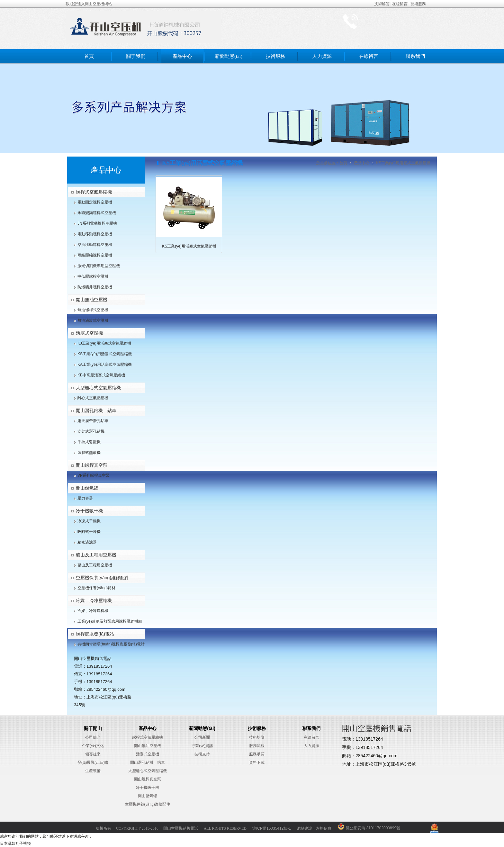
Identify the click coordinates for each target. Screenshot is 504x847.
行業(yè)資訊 (202, 746)
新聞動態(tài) (229, 56)
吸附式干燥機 (89, 532)
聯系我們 (415, 56)
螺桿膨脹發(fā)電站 (95, 634)
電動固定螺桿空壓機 (95, 202)
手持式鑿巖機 (89, 442)
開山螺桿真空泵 (92, 465)
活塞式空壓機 (89, 333)
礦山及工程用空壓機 (96, 555)
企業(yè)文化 (93, 746)
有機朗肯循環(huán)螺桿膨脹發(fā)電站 (111, 644)
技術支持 (202, 754)
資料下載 (257, 762)
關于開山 (93, 728)
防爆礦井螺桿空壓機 (95, 287)
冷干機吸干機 (89, 511)
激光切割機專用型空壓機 (99, 266)
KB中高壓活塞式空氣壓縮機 (101, 375)
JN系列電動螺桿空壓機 (97, 223)
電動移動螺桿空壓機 (95, 234)
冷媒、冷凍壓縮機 (94, 600)
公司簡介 (93, 737)
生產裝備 (93, 771)
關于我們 (136, 56)
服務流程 (257, 746)
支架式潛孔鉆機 (91, 431)
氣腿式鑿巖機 (89, 453)
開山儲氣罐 (87, 488)
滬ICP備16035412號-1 (272, 828)
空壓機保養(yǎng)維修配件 (103, 578)
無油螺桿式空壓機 (93, 310)
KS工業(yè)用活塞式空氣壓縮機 (105, 354)
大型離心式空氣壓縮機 (98, 388)
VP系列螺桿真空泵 (94, 475)
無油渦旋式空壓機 (93, 320)
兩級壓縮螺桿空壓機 (95, 255)
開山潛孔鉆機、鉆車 (148, 762)
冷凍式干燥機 (89, 521)
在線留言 (400, 4)
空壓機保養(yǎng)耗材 (96, 588)
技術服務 (418, 4)
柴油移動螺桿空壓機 (95, 245)
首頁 (89, 56)
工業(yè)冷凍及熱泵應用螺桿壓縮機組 (110, 621)
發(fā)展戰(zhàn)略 (93, 762)
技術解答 (382, 4)
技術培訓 (257, 737)
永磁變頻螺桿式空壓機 (97, 213)
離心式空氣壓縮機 (93, 398)
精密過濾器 (87, 542)
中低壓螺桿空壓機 (93, 276)
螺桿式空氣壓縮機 (94, 192)
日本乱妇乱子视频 (15, 843)
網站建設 (304, 828)
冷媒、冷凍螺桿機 (93, 611)
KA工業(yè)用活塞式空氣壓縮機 (105, 365)
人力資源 (322, 56)
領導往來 (93, 754)
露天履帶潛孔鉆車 (93, 421)
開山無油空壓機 (92, 300)
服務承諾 (257, 754)
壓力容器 (85, 498)
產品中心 (182, 56)
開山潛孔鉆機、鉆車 (96, 410)
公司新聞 (202, 737)
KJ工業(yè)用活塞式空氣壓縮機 (104, 343)
